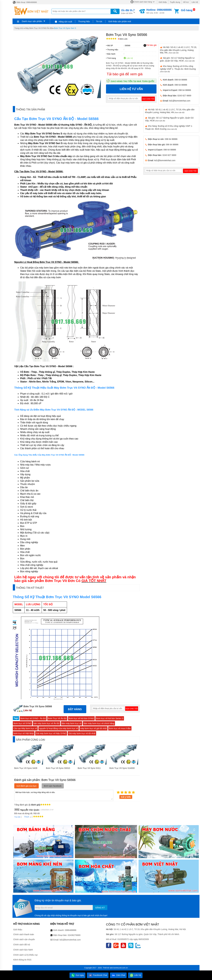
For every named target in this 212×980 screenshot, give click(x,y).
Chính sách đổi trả (22, 945)
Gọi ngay (77, 975)
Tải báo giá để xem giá (125, 74)
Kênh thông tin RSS (22, 960)
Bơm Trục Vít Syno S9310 (58, 768)
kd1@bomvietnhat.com (180, 101)
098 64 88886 (181, 80)
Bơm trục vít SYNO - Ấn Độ (33, 718)
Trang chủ (19, 28)
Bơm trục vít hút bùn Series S (110, 718)
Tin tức (99, 21)
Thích (26, 817)
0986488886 (71, 930)
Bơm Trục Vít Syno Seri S (65, 28)
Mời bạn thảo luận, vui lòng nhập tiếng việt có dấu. (64, 795)
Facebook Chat (98, 975)
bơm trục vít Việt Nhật (24, 733)
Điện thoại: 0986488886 (25, 2)
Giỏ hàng (187, 10)
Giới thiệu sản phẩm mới (120, 21)
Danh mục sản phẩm (32, 21)
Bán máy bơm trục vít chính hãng (99, 723)
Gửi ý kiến (126, 797)
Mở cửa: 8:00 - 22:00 (159, 11)
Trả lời (17, 817)
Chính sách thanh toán (24, 934)
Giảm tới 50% (128, 11)
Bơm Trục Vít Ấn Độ (57, 718)
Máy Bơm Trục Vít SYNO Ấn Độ (39, 28)
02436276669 (74, 935)
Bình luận (123, 39)
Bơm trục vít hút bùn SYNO (81, 718)
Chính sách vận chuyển (24, 939)
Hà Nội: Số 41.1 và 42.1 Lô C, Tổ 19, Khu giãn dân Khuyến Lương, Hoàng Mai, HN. (178, 50)
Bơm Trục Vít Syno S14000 (122, 768)
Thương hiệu (84, 21)
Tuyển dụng (175, 2)
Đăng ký (100, 908)
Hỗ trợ (186, 2)
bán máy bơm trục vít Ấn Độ (47, 723)
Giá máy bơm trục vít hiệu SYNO (51, 733)
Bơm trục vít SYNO (22, 723)
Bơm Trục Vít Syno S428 (26, 768)
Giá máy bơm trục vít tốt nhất (82, 733)
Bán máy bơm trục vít (72, 723)
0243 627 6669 (184, 96)
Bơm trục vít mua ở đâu (120, 728)
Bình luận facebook (53, 786)
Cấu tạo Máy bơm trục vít (25, 728)
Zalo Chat (118, 975)
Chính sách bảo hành (23, 950)
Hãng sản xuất (63, 22)
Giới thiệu (163, 2)
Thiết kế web (108, 968)
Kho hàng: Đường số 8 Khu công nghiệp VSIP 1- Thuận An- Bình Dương (178, 69)
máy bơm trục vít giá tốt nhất (93, 728)
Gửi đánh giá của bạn (26, 786)
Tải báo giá (150, 45)
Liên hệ (195, 2)
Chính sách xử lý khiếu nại (25, 955)
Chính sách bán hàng (143, 2)
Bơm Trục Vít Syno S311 (89, 768)
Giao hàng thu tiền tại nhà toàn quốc (133, 81)
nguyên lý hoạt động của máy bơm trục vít (59, 728)
